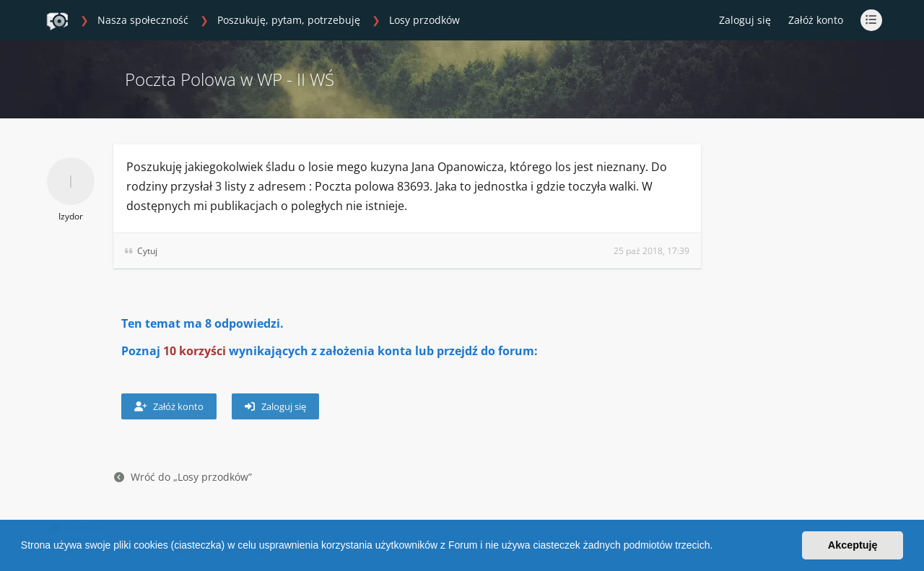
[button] (718, 547)
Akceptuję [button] (853, 545)
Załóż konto (816, 20)
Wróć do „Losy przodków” (183, 477)
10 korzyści (195, 351)
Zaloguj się (275, 406)
